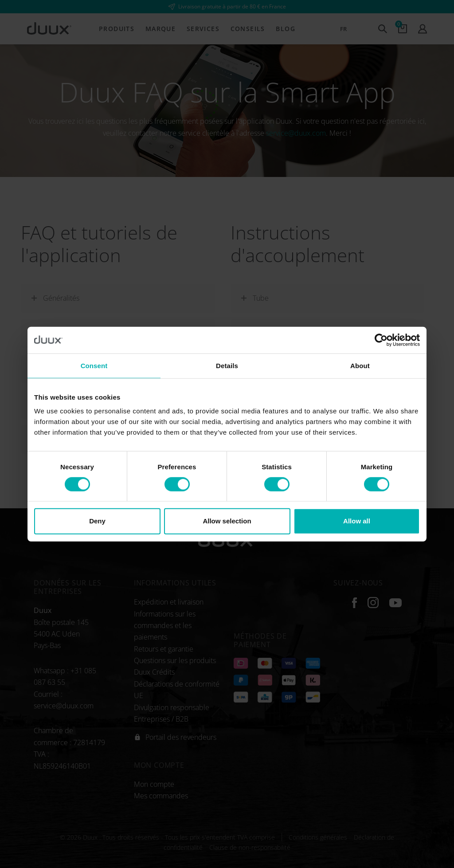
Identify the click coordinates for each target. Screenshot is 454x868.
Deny (97, 521)
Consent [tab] (94, 365)
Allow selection (227, 521)
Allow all (357, 521)
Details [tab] (227, 365)
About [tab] (360, 365)
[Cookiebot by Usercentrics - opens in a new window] (381, 340)
